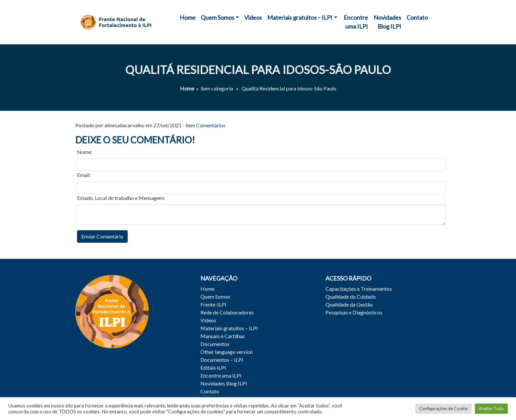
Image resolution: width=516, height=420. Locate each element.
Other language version (227, 352)
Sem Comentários (206, 125)
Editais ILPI (213, 368)
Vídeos (253, 17)
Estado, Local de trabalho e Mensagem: (121, 198)
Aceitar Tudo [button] (491, 408)
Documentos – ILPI (222, 360)
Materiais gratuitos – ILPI (300, 17)
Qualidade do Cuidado (351, 296)
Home (188, 17)
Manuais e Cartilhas (223, 336)
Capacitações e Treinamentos (359, 289)
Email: (84, 175)
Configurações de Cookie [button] (443, 408)
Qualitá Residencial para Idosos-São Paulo (258, 70)
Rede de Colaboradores (227, 312)
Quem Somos (218, 17)
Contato (417, 17)
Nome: (85, 152)
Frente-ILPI (213, 304)
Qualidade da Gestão (349, 304)
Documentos (215, 344)
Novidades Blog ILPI (387, 22)
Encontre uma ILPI (356, 22)
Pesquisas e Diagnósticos (354, 312)
